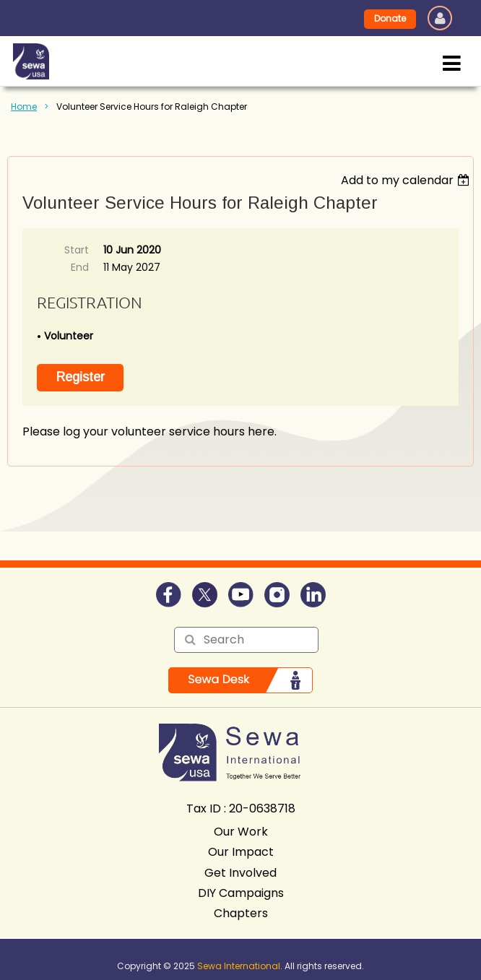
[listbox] (407, 180)
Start (77, 250)
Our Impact (241, 852)
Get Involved (240, 873)
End (80, 267)
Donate (390, 18)
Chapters (241, 913)
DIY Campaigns (241, 893)
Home (24, 107)
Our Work (241, 832)
